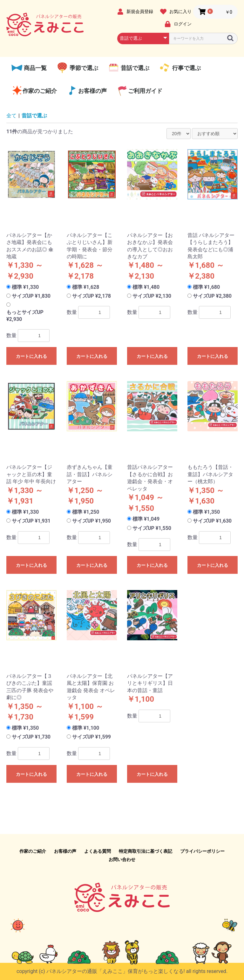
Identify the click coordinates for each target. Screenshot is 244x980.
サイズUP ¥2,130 (152, 296)
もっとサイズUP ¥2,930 (25, 316)
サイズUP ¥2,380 (212, 296)
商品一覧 (35, 68)
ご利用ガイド (145, 91)
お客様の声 (92, 91)
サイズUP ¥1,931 (31, 521)
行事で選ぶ (186, 68)
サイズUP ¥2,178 (91, 296)
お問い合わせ (122, 859)
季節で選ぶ (83, 68)
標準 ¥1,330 (25, 287)
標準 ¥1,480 (146, 287)
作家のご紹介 (40, 91)
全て (11, 116)
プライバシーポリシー (202, 851)
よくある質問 (98, 851)
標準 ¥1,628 (86, 287)
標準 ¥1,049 (146, 519)
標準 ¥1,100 (86, 728)
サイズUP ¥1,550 (152, 528)
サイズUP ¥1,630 (212, 521)
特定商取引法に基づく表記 (146, 851)
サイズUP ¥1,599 (91, 737)
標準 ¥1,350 (206, 512)
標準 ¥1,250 (86, 512)
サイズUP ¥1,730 (31, 737)
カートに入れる (31, 356)
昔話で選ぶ (134, 68)
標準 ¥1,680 (206, 287)
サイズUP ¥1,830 (31, 296)
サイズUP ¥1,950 (91, 521)
